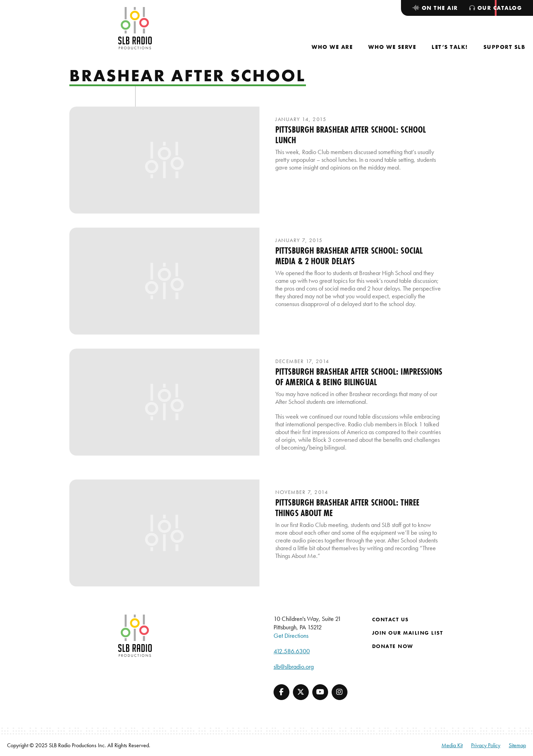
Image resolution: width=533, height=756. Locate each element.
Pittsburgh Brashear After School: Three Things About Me (347, 508)
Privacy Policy (486, 745)
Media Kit (452, 745)
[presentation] (164, 160)
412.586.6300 (292, 651)
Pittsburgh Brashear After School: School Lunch (351, 135)
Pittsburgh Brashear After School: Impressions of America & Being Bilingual (359, 377)
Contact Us (390, 620)
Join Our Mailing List (408, 633)
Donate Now (393, 646)
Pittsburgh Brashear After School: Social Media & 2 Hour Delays (349, 256)
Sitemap (517, 745)
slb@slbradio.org (294, 666)
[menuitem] (332, 47)
